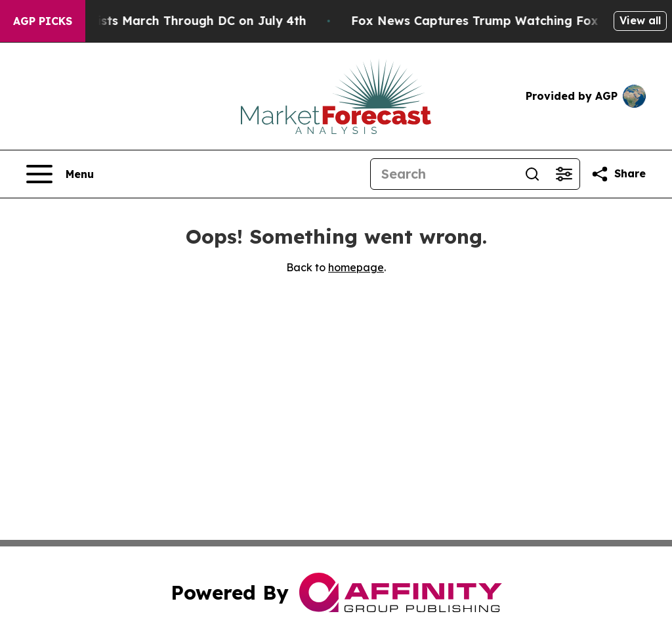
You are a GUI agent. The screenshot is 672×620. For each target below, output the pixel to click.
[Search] (444, 174)
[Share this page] (618, 174)
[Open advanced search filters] (564, 174)
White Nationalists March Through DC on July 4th (176, 21)
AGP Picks (43, 21)
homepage (356, 267)
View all (640, 20)
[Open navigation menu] (60, 174)
